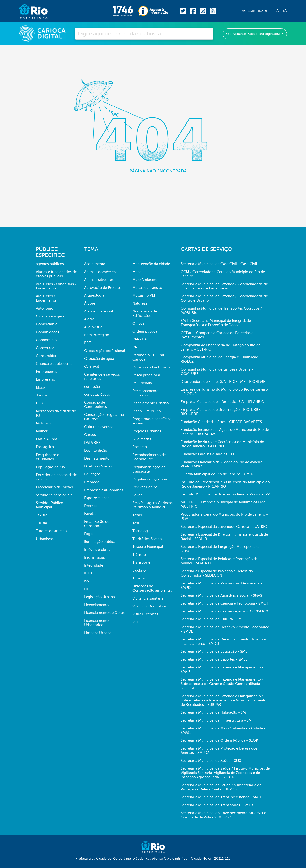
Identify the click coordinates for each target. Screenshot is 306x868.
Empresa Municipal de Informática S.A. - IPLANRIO (222, 402)
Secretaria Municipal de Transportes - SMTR (217, 805)
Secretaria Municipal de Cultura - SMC (212, 619)
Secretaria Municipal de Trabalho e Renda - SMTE (221, 797)
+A (284, 11)
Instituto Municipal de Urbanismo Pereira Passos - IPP (225, 494)
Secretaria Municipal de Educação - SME (214, 651)
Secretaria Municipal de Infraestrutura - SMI (217, 720)
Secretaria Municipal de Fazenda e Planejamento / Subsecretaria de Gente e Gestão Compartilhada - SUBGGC (222, 684)
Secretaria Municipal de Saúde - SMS (211, 761)
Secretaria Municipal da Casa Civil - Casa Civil (219, 264)
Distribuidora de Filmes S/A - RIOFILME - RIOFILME (223, 382)
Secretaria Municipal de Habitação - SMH (215, 712)
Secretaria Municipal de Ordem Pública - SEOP (219, 740)
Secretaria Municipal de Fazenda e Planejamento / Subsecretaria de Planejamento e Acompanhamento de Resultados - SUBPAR (224, 700)
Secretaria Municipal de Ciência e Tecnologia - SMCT (224, 603)
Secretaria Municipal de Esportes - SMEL (214, 659)
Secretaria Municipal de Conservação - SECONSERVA (225, 611)
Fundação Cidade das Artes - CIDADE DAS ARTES (221, 422)
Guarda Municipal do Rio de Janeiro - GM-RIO (219, 474)
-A (277, 11)
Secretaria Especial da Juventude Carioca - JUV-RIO (224, 527)
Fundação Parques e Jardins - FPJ (209, 454)
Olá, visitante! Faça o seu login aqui (253, 34)
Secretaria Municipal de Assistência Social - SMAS (221, 595)
